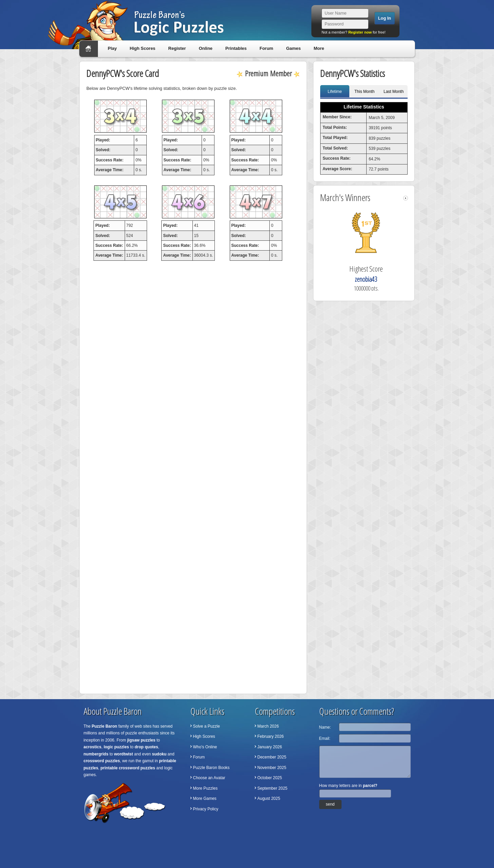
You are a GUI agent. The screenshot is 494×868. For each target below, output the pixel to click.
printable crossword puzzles (128, 768)
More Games (205, 798)
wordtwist (124, 754)
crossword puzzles (102, 761)
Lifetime (335, 92)
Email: (325, 738)
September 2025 (273, 788)
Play (112, 48)
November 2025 (272, 768)
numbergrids (96, 754)
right (406, 198)
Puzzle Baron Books (211, 768)
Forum (266, 48)
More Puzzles (205, 788)
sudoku (159, 754)
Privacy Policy (206, 809)
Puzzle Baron (105, 726)
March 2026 (268, 726)
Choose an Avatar (209, 778)
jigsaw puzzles (141, 740)
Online (206, 48)
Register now (360, 32)
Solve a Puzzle (207, 726)
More (319, 48)
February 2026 (271, 736)
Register (177, 48)
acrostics (93, 747)
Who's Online (205, 747)
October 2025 (270, 778)
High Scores (143, 48)
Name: (325, 727)
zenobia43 (366, 279)
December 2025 (272, 757)
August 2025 (269, 798)
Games (293, 48)
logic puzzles (116, 747)
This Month (364, 92)
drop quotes (146, 747)
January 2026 (270, 747)
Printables (236, 48)
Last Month (394, 92)
